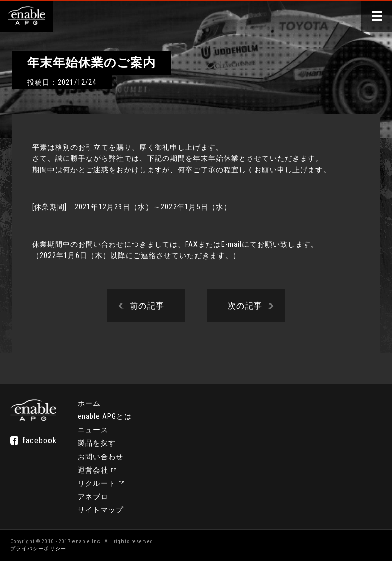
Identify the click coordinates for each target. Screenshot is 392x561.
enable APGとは (105, 417)
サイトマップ (101, 510)
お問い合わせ (101, 457)
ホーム (89, 404)
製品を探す (97, 443)
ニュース (93, 430)
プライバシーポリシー (38, 548)
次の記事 (245, 306)
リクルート (97, 483)
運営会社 (93, 470)
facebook (40, 441)
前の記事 (147, 306)
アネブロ (93, 497)
